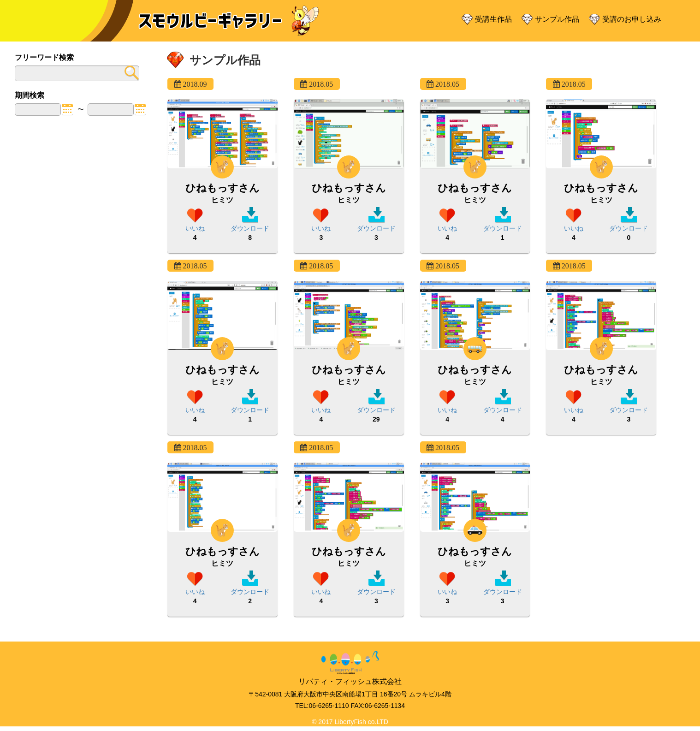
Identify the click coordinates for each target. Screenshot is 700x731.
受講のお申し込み (632, 19)
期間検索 (30, 95)
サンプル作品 (557, 19)
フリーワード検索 (44, 57)
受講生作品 (493, 19)
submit (130, 73)
